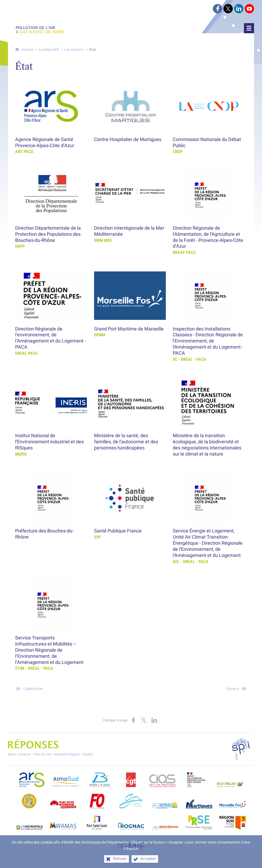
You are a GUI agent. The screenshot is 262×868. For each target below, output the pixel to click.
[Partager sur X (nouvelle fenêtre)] (144, 720)
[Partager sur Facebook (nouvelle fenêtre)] (133, 720)
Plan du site (43, 754)
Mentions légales (67, 754)
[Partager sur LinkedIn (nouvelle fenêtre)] (154, 720)
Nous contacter (20, 754)
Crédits (88, 754)
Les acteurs (74, 50)
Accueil (28, 50)
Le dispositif (49, 50)
